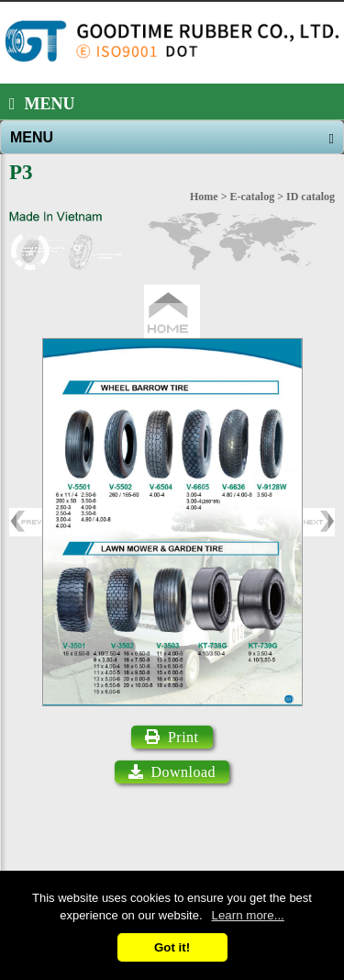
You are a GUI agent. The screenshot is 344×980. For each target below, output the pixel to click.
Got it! (172, 947)
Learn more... (248, 915)
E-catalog (253, 197)
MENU (42, 104)
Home (204, 197)
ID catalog (311, 197)
